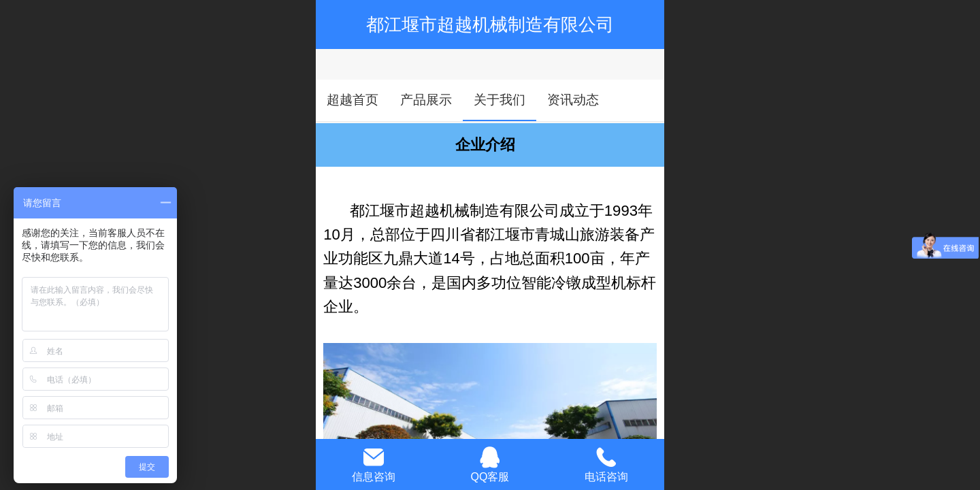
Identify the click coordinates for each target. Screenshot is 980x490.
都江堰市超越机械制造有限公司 (490, 24)
